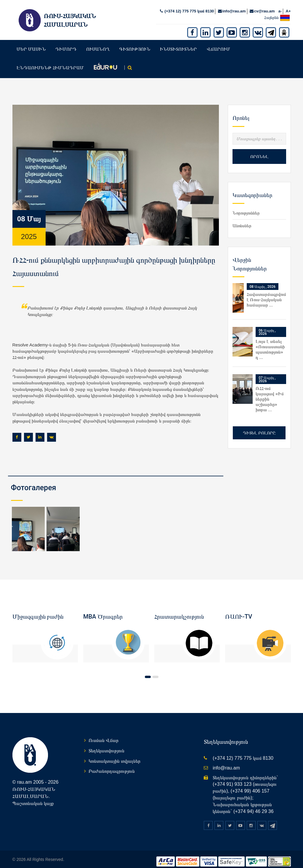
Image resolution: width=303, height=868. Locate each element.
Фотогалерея (34, 483)
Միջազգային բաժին (38, 612)
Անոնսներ (242, 221)
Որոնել (259, 152)
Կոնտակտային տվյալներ (114, 756)
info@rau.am (234, 6)
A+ (288, 6)
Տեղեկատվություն (106, 746)
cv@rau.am (264, 6)
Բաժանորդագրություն (112, 766)
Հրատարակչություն (179, 612)
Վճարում (218, 44)
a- (280, 6)
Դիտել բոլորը (259, 428)
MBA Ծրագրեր (103, 612)
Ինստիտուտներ (178, 44)
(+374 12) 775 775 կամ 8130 (189, 6)
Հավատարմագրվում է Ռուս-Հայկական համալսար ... (266, 295)
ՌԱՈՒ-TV (239, 612)
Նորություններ (246, 208)
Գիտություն (135, 44)
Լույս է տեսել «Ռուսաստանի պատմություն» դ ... (270, 344)
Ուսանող (98, 44)
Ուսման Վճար (104, 736)
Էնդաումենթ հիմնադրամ (50, 63)
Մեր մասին (31, 44)
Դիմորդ (66, 44)
